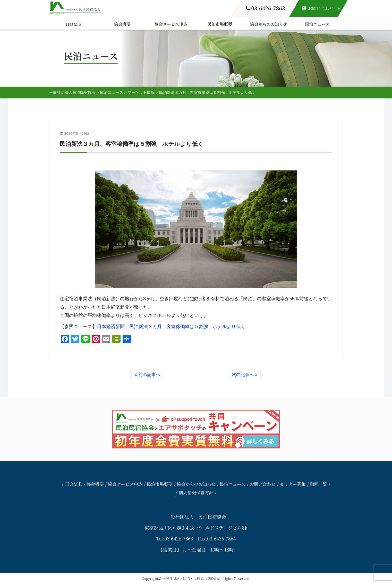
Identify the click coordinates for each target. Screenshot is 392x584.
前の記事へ (149, 375)
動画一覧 (318, 484)
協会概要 (122, 24)
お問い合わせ (263, 484)
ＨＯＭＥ (74, 24)
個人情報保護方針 (196, 493)
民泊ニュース (317, 24)
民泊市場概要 (220, 24)
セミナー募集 (293, 484)
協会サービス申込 (171, 24)
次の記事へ (243, 375)
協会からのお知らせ (269, 24)
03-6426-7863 (265, 8)
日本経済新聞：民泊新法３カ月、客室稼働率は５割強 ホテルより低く (171, 327)
